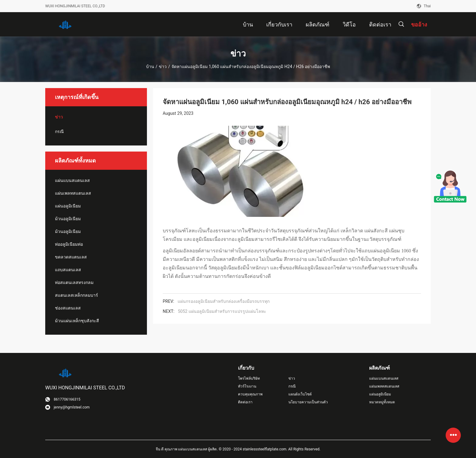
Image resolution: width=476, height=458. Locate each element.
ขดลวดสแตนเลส (71, 257)
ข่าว (163, 67)
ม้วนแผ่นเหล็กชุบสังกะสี (77, 321)
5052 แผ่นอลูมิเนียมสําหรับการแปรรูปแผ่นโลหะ (222, 311)
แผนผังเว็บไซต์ (300, 394)
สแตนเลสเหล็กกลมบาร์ (76, 295)
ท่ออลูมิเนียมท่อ (69, 244)
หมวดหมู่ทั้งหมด (382, 402)
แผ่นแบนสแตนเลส (72, 180)
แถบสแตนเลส (68, 270)
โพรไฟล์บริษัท (249, 378)
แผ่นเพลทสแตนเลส (73, 193)
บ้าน (150, 67)
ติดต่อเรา (245, 402)
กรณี (59, 132)
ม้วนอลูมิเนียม (68, 219)
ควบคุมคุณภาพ (250, 394)
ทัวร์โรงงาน (247, 386)
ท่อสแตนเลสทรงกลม (74, 282)
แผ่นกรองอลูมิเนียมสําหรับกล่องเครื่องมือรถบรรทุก (224, 301)
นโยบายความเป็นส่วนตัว (308, 402)
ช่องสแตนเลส (68, 308)
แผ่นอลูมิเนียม (68, 206)
